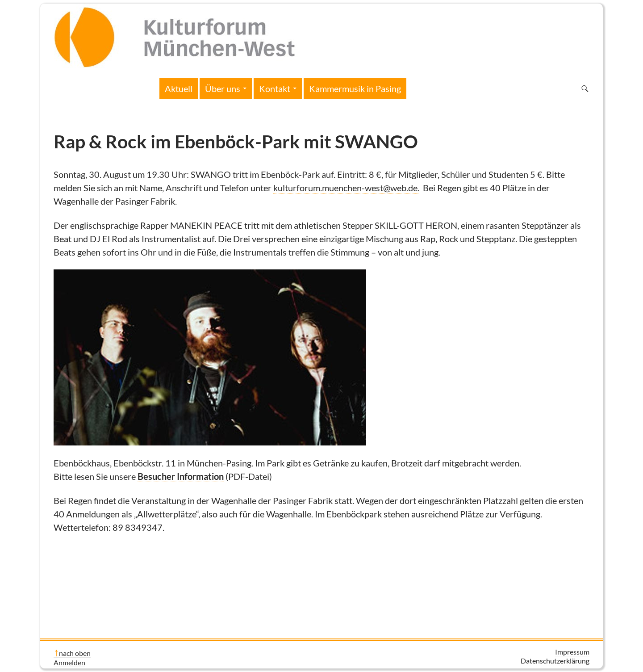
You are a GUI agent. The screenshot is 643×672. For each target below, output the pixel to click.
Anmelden (69, 662)
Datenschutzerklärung (555, 661)
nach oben (75, 653)
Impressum (572, 652)
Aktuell (179, 88)
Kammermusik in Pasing (355, 88)
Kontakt (275, 88)
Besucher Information (181, 476)
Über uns (223, 88)
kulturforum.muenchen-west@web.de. (346, 188)
